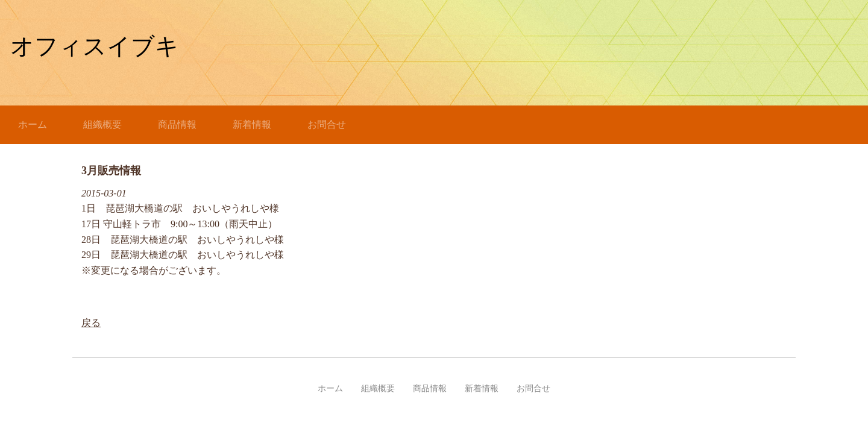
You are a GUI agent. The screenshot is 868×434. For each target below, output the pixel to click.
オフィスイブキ (95, 46)
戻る (91, 323)
